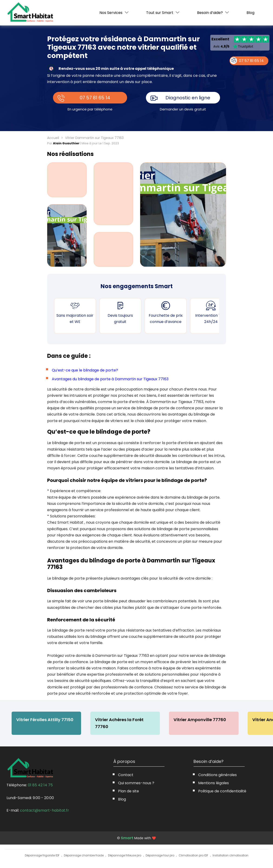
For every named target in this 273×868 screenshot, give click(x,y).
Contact (126, 775)
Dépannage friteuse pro (125, 856)
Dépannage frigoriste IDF (42, 856)
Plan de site (128, 791)
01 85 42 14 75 (40, 785)
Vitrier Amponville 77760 (201, 720)
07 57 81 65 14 (95, 98)
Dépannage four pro (160, 856)
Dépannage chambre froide (84, 856)
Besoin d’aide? (210, 13)
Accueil (53, 138)
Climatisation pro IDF (193, 856)
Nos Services (111, 13)
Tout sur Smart (160, 13)
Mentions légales (214, 783)
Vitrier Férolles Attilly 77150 (45, 720)
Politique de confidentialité (222, 791)
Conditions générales (217, 775)
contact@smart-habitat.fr (44, 810)
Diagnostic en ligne (188, 98)
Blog (250, 13)
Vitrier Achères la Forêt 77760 (120, 723)
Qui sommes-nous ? (136, 783)
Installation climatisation (230, 856)
